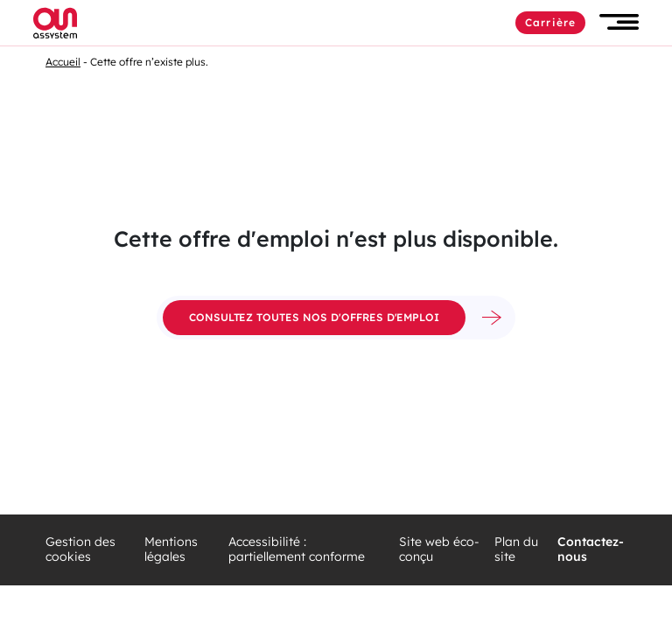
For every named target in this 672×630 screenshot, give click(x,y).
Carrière (550, 22)
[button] (619, 22)
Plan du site (516, 550)
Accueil (63, 62)
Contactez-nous (591, 550)
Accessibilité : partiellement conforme (297, 550)
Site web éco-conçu (439, 550)
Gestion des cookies (80, 550)
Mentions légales (171, 550)
